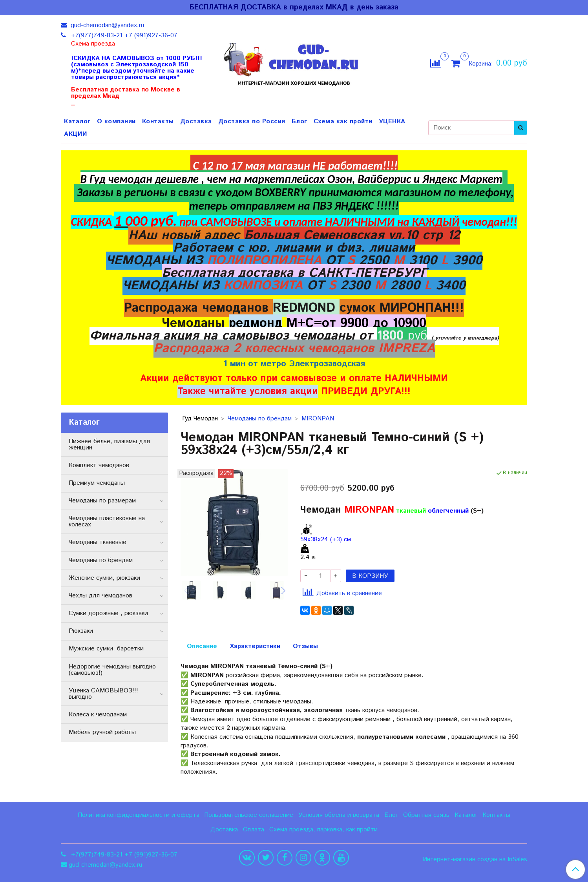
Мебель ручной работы (102, 732)
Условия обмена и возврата (339, 815)
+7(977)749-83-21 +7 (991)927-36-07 (123, 36)
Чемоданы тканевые (98, 542)
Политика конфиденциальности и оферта (139, 815)
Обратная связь (426, 815)
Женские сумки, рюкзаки (104, 578)
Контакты (158, 121)
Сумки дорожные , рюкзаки (108, 613)
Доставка (196, 121)
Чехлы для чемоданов (100, 596)
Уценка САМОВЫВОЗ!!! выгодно (103, 694)
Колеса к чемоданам (98, 715)
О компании (116, 121)
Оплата (254, 830)
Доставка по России (252, 121)
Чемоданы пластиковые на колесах (107, 521)
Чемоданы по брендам (260, 419)
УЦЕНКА (392, 121)
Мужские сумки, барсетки (106, 649)
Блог (299, 121)
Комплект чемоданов (99, 465)
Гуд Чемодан (200, 419)
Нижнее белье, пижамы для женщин (109, 445)
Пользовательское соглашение (249, 815)
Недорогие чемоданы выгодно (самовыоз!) (112, 670)
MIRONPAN (318, 419)
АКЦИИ (76, 134)
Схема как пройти (343, 121)
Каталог (77, 121)
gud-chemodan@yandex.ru (106, 25)
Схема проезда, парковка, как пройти (323, 830)
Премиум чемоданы (97, 483)
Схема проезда (93, 44)
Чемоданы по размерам (102, 501)
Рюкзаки (81, 631)
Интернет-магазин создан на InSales (475, 860)
